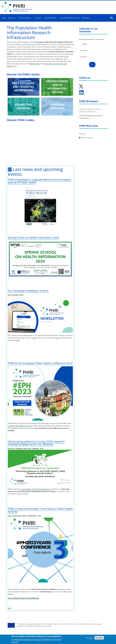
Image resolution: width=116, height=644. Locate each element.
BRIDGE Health (35, 64)
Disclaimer (38, 626)
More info (15, 642)
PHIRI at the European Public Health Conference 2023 (40, 363)
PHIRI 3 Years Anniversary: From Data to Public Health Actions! (36, 510)
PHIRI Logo (83, 134)
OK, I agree (90, 638)
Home (4, 18)
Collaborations (50, 18)
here (34, 338)
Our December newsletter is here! (28, 291)
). (95, 112)
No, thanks (99, 638)
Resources (86, 18)
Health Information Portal (69, 18)
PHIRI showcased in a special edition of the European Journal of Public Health (40, 181)
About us (12, 18)
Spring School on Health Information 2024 (33, 237)
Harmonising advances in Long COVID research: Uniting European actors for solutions (36, 443)
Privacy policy (47, 626)
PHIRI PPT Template (87, 138)
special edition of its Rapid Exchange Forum (36, 489)
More (10, 608)
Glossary (38, 18)
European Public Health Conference (20, 426)
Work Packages (25, 18)
